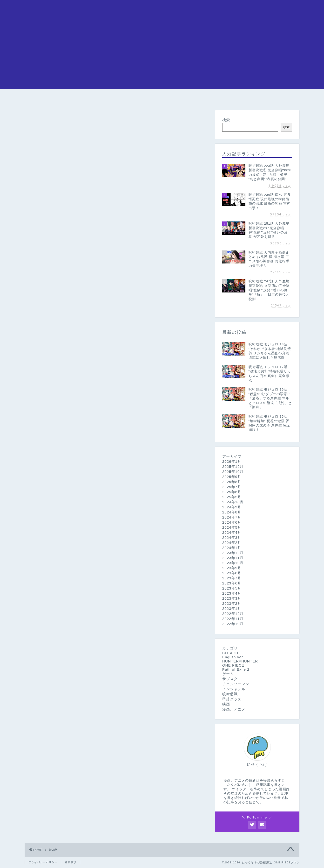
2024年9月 (232, 507)
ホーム (43, 98)
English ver (233, 657)
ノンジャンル (234, 689)
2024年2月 (232, 543)
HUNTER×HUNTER (238, 98)
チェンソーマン (154, 100)
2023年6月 (232, 583)
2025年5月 (232, 497)
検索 (226, 120)
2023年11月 (233, 558)
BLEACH (192, 98)
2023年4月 (232, 593)
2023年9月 (232, 568)
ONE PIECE (80, 98)
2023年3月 (232, 598)
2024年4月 (232, 532)
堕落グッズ (232, 699)
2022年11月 (233, 619)
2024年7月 (232, 517)
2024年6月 (232, 522)
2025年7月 (232, 487)
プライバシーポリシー (43, 862)
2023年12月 (233, 553)
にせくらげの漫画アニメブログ (162, 10)
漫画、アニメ (234, 709)
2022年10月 (233, 624)
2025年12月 (233, 466)
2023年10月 (233, 563)
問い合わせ (281, 98)
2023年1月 (232, 608)
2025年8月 (232, 482)
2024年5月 (232, 527)
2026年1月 (232, 461)
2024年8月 (232, 512)
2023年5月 (232, 588)
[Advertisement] (162, 55)
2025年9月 (232, 477)
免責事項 (71, 862)
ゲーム (228, 674)
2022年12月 (233, 614)
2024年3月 (232, 537)
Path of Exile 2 (236, 669)
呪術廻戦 (118, 98)
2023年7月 (232, 578)
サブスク (230, 679)
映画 (226, 704)
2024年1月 (232, 548)
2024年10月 (233, 502)
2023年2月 (232, 603)
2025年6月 (232, 492)
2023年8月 (232, 573)
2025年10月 (233, 472)
